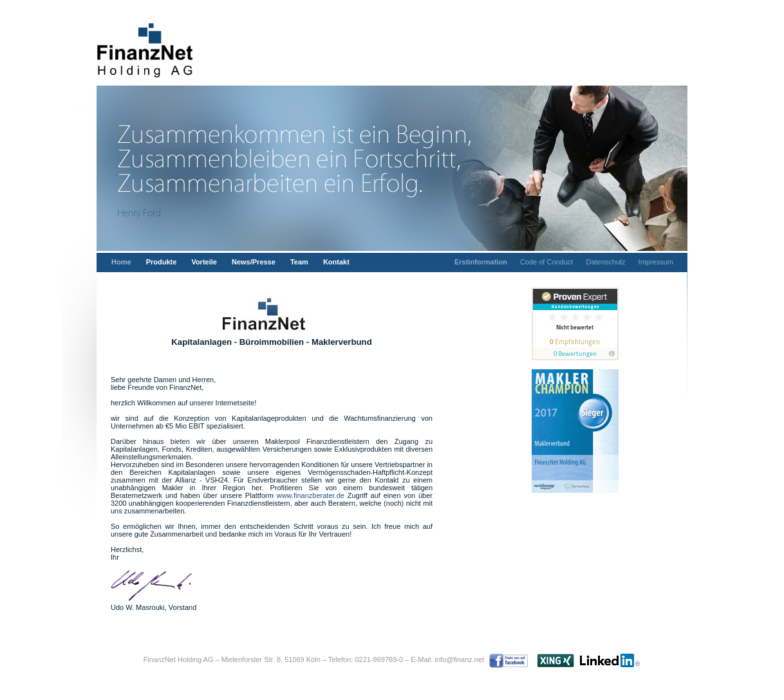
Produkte (162, 262)
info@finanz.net (460, 659)
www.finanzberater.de (311, 495)
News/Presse (254, 262)
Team (299, 262)
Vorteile (204, 262)
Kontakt (336, 262)
